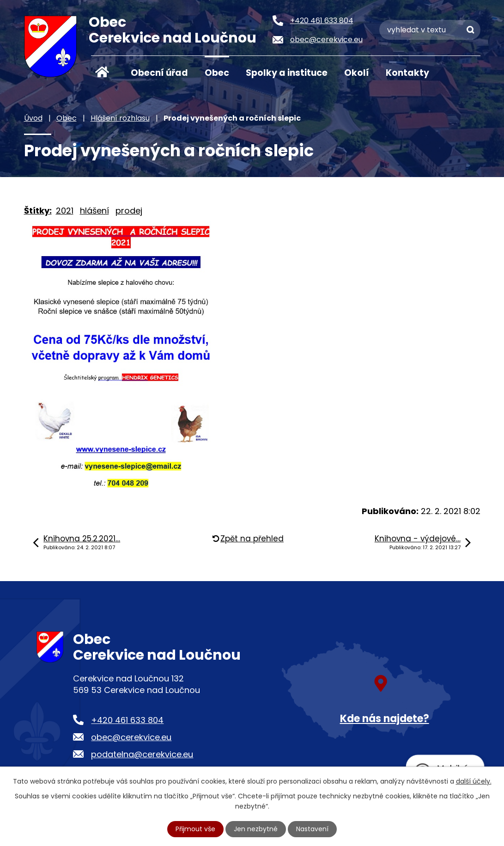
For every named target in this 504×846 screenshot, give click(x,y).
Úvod (103, 72)
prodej (129, 211)
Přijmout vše (195, 829)
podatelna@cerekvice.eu (142, 754)
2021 (65, 211)
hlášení (94, 211)
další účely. (474, 781)
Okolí (357, 73)
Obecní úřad (159, 73)
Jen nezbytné (256, 829)
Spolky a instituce (287, 73)
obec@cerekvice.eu (131, 737)
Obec (217, 73)
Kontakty (407, 73)
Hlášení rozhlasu (120, 118)
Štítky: (38, 211)
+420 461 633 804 (127, 720)
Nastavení (312, 829)
